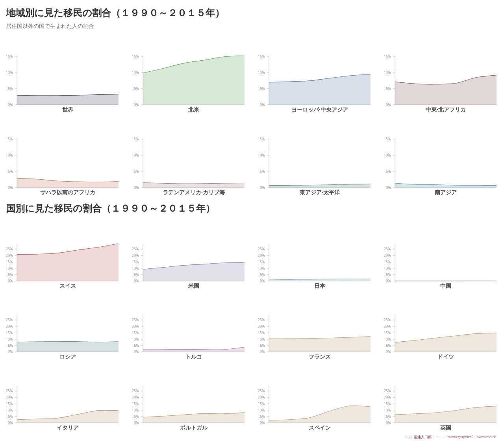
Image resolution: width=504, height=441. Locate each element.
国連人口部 (423, 437)
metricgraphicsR (460, 437)
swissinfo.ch (487, 437)
